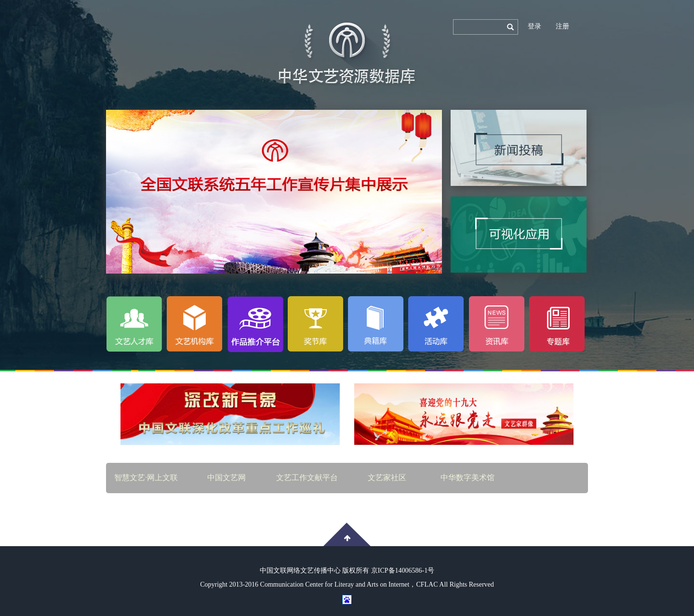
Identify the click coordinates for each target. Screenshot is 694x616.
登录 (534, 26)
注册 (562, 26)
